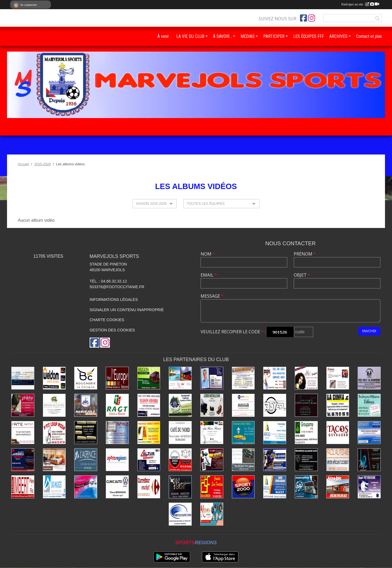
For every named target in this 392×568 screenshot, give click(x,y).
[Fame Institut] (23, 433)
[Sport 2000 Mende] (180, 460)
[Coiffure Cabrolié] (306, 378)
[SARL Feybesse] (369, 487)
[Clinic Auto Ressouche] (117, 487)
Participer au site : (360, 4)
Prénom (305, 254)
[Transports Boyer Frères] (275, 405)
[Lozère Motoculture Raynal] (212, 405)
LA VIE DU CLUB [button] (190, 36)
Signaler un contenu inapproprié (127, 310)
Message (212, 296)
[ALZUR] (149, 460)
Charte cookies (107, 320)
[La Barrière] (369, 378)
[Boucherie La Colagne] (86, 378)
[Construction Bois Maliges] (54, 487)
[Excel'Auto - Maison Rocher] (243, 378)
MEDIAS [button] (248, 36)
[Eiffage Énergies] (338, 378)
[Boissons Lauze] (275, 460)
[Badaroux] (369, 433)
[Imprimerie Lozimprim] (212, 514)
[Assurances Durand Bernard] (275, 487)
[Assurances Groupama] (306, 433)
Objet (302, 275)
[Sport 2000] (243, 487)
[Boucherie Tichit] (180, 487)
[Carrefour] (149, 487)
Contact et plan (369, 36)
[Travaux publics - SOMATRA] (149, 433)
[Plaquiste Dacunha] (338, 405)
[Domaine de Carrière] (54, 405)
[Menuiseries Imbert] (23, 487)
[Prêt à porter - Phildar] (23, 405)
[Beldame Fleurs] (212, 433)
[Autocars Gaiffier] (306, 487)
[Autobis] (338, 487)
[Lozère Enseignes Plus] (369, 460)
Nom (208, 254)
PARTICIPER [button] (274, 36)
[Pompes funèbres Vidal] (243, 460)
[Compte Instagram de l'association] (312, 18)
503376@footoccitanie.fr (117, 287)
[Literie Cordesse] (54, 460)
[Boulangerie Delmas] (369, 405)
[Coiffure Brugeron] (86, 433)
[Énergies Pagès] (275, 378)
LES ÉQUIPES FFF (309, 36)
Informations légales (114, 300)
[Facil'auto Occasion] (338, 460)
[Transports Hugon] (149, 378)
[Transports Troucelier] (180, 378)
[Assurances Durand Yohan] (275, 433)
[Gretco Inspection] (180, 514)
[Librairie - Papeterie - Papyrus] (117, 433)
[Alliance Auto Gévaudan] (306, 460)
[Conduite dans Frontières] (212, 487)
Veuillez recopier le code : (233, 332)
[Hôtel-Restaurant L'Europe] (117, 378)
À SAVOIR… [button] (222, 36)
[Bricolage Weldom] (54, 378)
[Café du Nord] (180, 433)
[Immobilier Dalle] (86, 460)
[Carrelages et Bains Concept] (306, 405)
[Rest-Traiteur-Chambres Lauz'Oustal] (180, 405)
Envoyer (369, 331)
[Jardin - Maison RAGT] (117, 405)
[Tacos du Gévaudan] (338, 433)
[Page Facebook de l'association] (303, 18)
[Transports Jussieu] (23, 460)
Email (209, 275)
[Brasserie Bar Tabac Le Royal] (243, 433)
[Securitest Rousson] (243, 405)
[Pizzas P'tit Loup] (54, 433)
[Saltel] (23, 378)
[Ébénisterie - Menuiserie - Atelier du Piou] (212, 460)
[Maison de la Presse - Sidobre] (149, 405)
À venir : (164, 36)
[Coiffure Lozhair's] (86, 487)
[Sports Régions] (117, 460)
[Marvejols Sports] (86, 405)
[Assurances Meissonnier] (212, 378)
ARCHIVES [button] (338, 36)
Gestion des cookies (112, 330)
